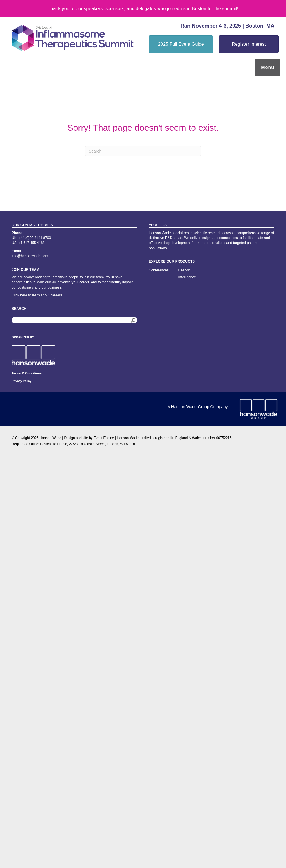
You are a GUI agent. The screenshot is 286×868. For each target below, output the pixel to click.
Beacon (184, 270)
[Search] (143, 151)
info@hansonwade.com (30, 256)
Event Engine (104, 438)
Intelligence (187, 277)
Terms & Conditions (27, 373)
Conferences (159, 270)
